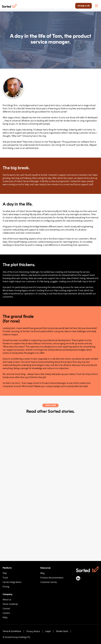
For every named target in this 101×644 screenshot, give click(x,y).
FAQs (5, 617)
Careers (6, 613)
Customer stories (49, 582)
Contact (6, 608)
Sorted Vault (62, 631)
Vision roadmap (10, 604)
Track (5, 578)
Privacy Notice (33, 631)
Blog (42, 573)
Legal (48, 631)
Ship (5, 573)
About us (7, 600)
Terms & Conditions (12, 631)
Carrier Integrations (12, 582)
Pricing (6, 587)
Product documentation (52, 578)
